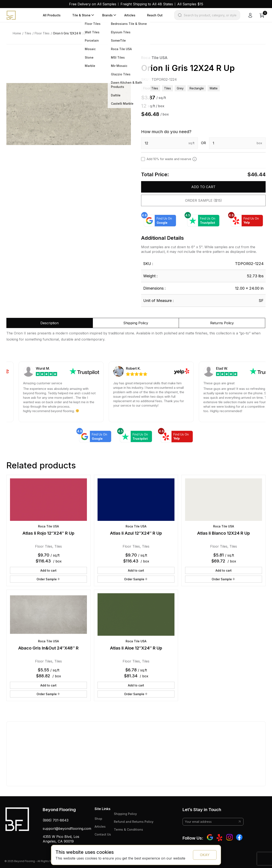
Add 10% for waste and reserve (172, 159)
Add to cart (203, 187)
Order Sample (49, 579)
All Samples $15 (190, 4)
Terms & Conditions (128, 829)
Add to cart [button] (48, 570)
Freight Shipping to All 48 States (147, 4)
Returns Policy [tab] (222, 323)
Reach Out (155, 15)
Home (17, 33)
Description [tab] (50, 323)
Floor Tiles (42, 33)
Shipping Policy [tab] (136, 323)
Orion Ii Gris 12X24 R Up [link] (69, 33)
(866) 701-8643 (56, 820)
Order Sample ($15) (203, 200)
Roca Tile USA (154, 58)
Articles (130, 15)
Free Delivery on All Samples (93, 4)
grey (180, 88)
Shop (98, 819)
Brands (107, 15)
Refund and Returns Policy (134, 822)
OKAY (205, 855)
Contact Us (103, 834)
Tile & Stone (81, 15)
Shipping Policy (125, 814)
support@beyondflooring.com (67, 829)
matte (214, 88)
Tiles (28, 33)
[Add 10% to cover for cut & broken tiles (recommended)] (195, 159)
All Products (52, 15)
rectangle (197, 88)
